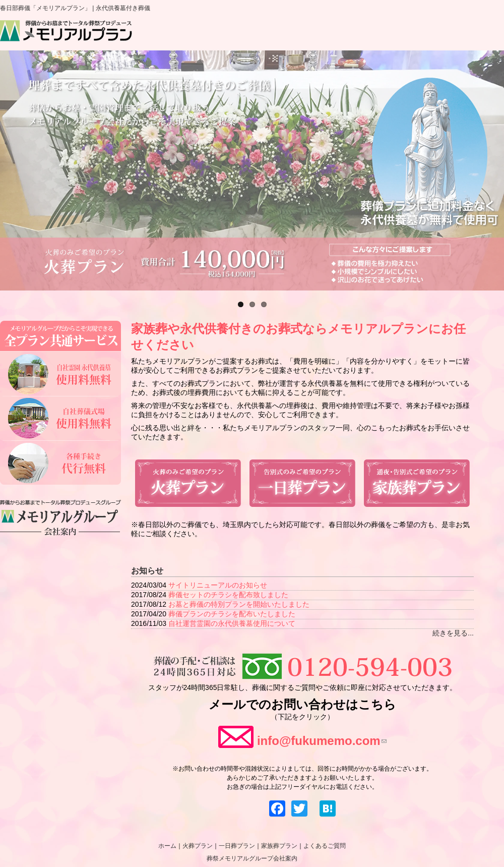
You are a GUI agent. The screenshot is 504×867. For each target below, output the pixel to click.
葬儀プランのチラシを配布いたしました (232, 614)
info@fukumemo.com (322, 741)
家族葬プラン (343, 34)
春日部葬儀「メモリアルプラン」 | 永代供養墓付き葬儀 (75, 8)
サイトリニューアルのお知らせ (218, 585)
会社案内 (475, 34)
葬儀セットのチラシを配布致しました (228, 595)
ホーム (166, 34)
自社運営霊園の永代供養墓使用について (232, 623)
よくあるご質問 (411, 34)
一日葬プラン (282, 34)
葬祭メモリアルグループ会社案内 (252, 858)
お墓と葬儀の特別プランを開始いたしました (239, 604)
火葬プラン (222, 34)
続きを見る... (453, 633)
